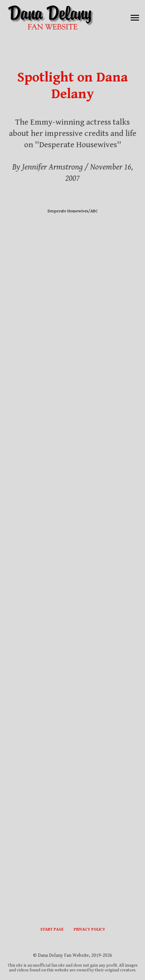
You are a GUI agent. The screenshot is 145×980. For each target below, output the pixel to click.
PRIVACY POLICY (89, 929)
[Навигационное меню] (135, 18)
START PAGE (52, 929)
